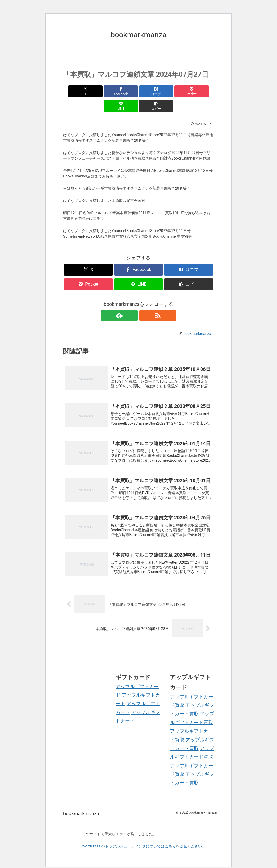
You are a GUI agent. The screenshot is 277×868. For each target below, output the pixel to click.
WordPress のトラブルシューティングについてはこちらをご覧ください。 (144, 838)
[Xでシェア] (75, 91)
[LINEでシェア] (176, 91)
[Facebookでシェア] (101, 91)
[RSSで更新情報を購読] (145, 301)
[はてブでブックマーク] (126, 91)
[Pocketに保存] (151, 91)
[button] (202, 91)
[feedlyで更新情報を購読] (132, 301)
